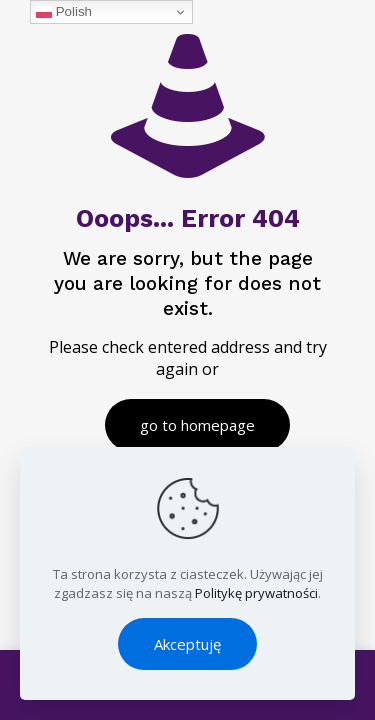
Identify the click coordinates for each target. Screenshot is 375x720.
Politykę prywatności (256, 593)
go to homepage (197, 425)
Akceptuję (187, 644)
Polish (64, 12)
